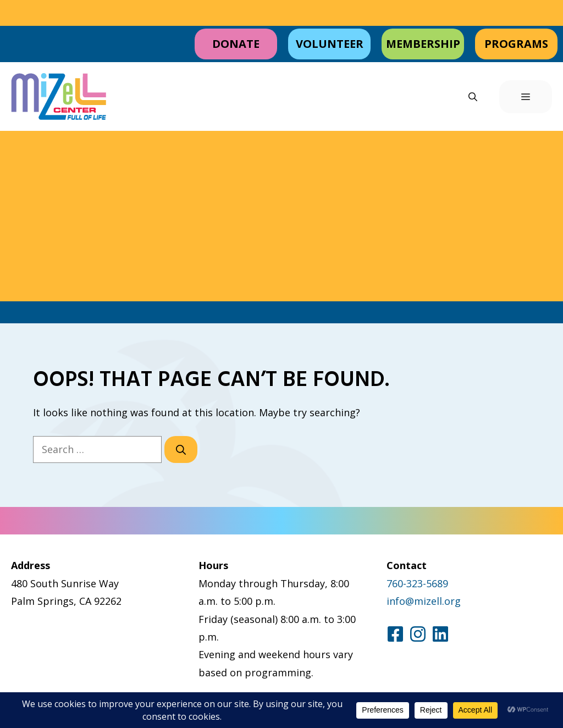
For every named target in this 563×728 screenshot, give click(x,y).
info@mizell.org (424, 601)
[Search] (181, 450)
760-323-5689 (417, 583)
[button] (473, 97)
